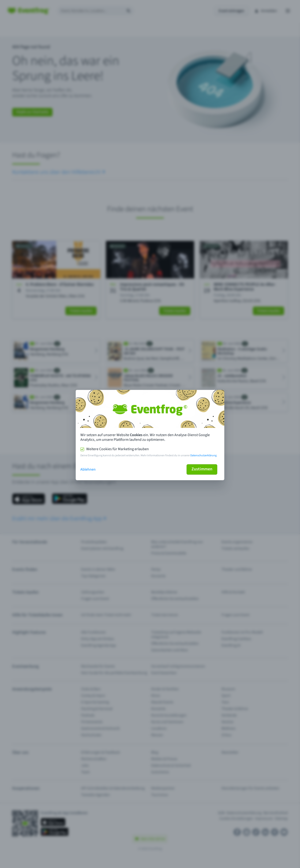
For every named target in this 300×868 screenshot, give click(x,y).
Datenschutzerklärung (203, 455)
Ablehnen (88, 469)
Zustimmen (202, 469)
